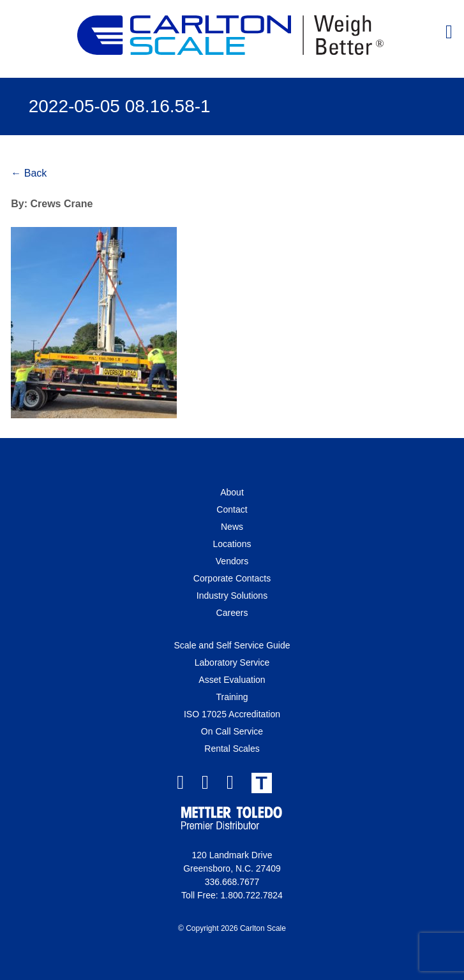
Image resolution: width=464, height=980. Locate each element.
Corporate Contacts (232, 578)
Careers (232, 613)
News (232, 527)
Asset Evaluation (232, 680)
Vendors (232, 561)
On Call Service (232, 731)
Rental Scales (232, 749)
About (232, 492)
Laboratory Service (232, 662)
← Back (29, 173)
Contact (232, 509)
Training (232, 697)
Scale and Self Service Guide (232, 645)
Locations (232, 544)
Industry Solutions (232, 596)
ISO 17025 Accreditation (232, 714)
